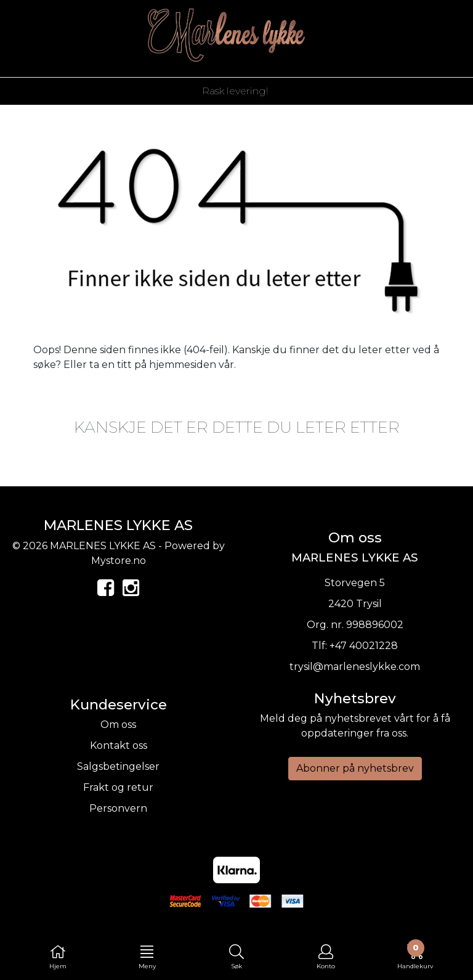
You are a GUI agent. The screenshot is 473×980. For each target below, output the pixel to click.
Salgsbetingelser (118, 766)
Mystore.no (119, 561)
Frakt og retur (118, 787)
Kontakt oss (119, 745)
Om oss (118, 725)
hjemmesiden (183, 365)
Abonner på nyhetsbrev (355, 768)
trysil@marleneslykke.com (355, 667)
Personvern (118, 808)
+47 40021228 (364, 646)
